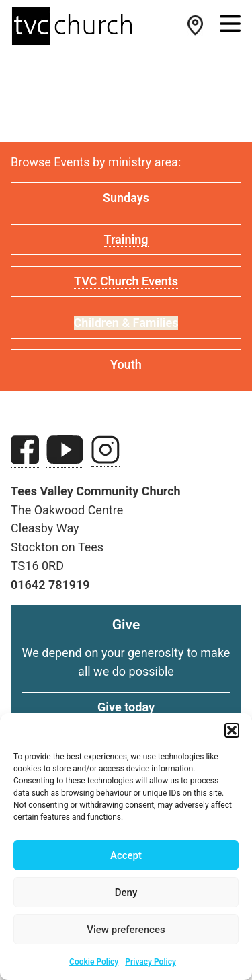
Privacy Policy (151, 962)
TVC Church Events (126, 281)
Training (126, 239)
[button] (232, 730)
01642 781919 (50, 585)
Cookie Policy (94, 962)
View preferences (126, 930)
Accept (126, 855)
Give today (126, 707)
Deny (126, 893)
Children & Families (126, 323)
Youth (126, 364)
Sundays (126, 198)
